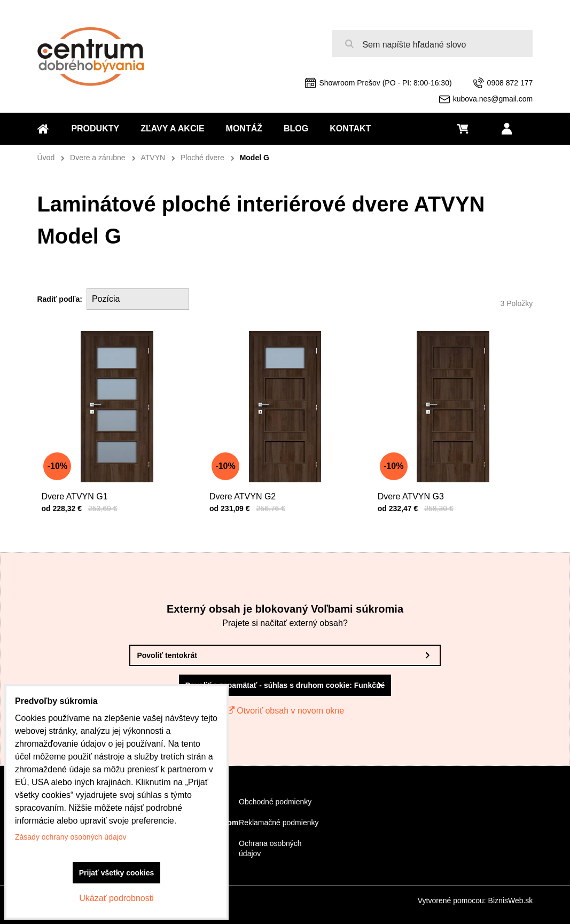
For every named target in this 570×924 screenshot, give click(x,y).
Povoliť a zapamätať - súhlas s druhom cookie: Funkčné (285, 685)
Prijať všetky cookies (117, 873)
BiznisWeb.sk (511, 900)
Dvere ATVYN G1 (77, 491)
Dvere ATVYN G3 (413, 491)
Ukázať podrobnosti (116, 898)
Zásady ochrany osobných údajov (71, 837)
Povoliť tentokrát (167, 655)
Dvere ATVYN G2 (245, 491)
